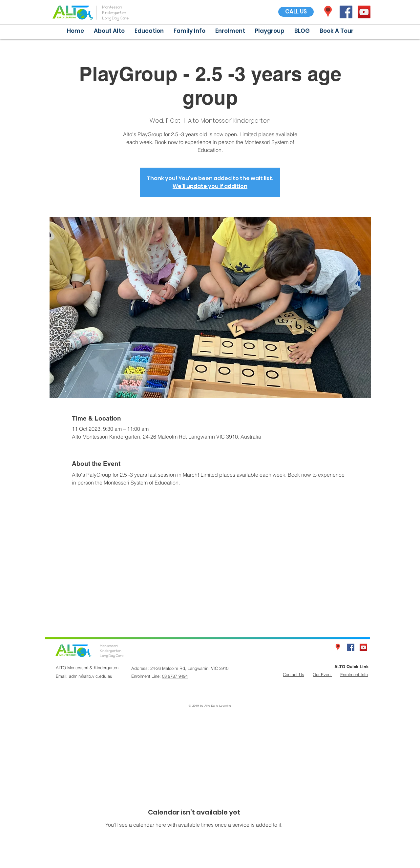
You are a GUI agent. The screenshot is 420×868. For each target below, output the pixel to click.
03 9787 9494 (175, 676)
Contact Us (294, 674)
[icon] (328, 12)
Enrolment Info (354, 674)
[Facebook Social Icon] (346, 12)
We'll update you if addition (210, 186)
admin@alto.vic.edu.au (91, 676)
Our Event (322, 674)
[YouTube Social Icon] (364, 12)
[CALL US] (296, 12)
